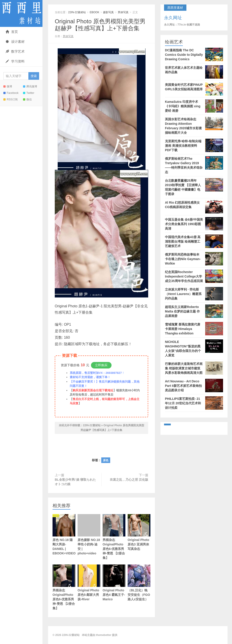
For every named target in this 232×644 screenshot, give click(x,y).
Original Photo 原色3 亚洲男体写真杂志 (139, 537)
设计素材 (15, 42)
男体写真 (123, 12)
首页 (12, 32)
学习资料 (15, 61)
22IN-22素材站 (21, 13)
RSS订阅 (11, 99)
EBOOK (94, 12)
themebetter (104, 635)
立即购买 (101, 365)
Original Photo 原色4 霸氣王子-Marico (114, 588)
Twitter (29, 93)
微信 (27, 99)
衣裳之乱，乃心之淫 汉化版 (129, 480)
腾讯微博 (30, 86)
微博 (8, 86)
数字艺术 (15, 51)
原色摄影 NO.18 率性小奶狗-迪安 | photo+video (89, 535)
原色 (106, 460)
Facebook (11, 93)
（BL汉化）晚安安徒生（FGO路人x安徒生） (139, 583)
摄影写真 (108, 12)
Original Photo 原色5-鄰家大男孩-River (89, 588)
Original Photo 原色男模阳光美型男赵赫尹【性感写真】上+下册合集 (100, 25)
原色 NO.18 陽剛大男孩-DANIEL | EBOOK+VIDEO (64, 535)
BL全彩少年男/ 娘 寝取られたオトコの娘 (75, 482)
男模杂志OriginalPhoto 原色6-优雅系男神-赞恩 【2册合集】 (114, 542)
